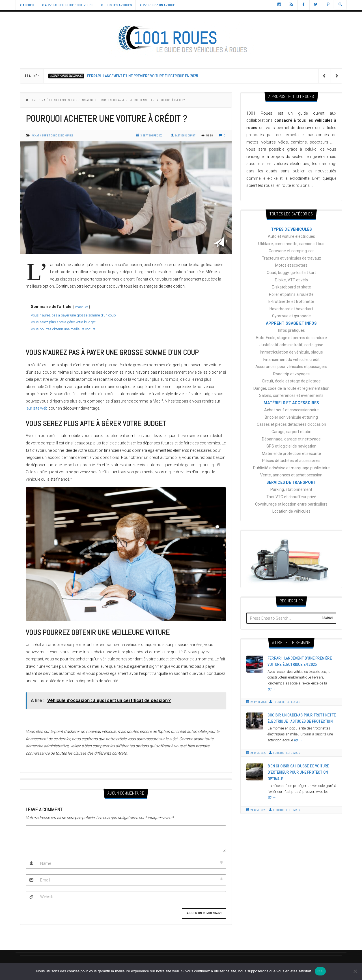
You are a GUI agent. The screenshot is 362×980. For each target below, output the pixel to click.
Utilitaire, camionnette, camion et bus (291, 244)
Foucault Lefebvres (285, 702)
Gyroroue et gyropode (291, 316)
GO (272, 689)
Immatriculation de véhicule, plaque (291, 352)
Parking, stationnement (291, 489)
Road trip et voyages (291, 374)
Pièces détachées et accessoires (291, 461)
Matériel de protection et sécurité (291, 453)
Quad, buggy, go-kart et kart (291, 273)
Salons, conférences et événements (291, 395)
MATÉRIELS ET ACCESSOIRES (59, 100)
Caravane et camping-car (291, 251)
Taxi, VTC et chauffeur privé (291, 497)
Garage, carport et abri (291, 432)
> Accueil (27, 5)
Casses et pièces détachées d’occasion (291, 424)
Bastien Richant (183, 135)
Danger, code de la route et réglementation (291, 388)
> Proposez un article (161, 5)
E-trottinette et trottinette (291, 301)
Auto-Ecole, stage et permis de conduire (291, 338)
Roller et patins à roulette (291, 294)
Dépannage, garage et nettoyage (291, 439)
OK (320, 971)
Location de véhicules (291, 511)
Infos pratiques (291, 330)
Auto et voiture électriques (66, 76)
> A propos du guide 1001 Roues (69, 5)
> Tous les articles (119, 5)
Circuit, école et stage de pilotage (291, 381)
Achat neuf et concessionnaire (103, 100)
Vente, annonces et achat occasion (291, 475)
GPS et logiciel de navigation (291, 446)
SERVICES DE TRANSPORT (291, 482)
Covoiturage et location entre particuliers (291, 504)
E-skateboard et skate (291, 287)
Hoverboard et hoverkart (291, 309)
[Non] (355, 971)
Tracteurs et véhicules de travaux (291, 258)
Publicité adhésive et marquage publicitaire (291, 468)
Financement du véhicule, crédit (291, 360)
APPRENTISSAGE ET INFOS (291, 323)
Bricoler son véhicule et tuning (291, 417)
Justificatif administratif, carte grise (291, 345)
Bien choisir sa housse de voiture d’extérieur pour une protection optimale (298, 772)
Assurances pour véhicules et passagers (291, 367)
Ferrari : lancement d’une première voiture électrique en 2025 (143, 76)
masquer (82, 307)
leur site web (37, 408)
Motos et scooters (291, 265)
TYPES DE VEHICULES (291, 229)
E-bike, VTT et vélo (291, 280)
